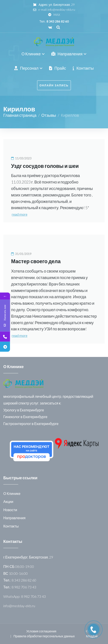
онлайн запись (54, 85)
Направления (14, 518)
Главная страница (20, 115)
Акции (8, 501)
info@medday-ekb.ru (61, 9)
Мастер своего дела (36, 261)
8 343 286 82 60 (58, 21)
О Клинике (12, 493)
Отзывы (49, 115)
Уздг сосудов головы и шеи (45, 166)
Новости (10, 510)
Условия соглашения (41, 631)
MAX (57, 15)
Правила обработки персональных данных (44, 636)
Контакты (11, 526)
